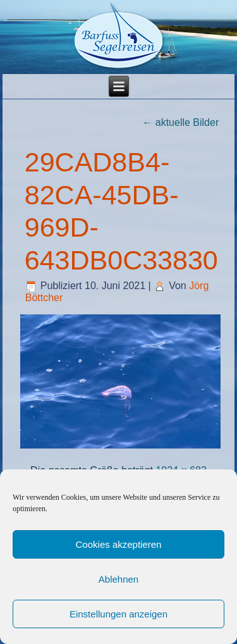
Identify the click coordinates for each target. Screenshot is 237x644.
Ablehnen (118, 579)
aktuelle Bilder (180, 122)
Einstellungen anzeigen (118, 614)
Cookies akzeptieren (119, 544)
